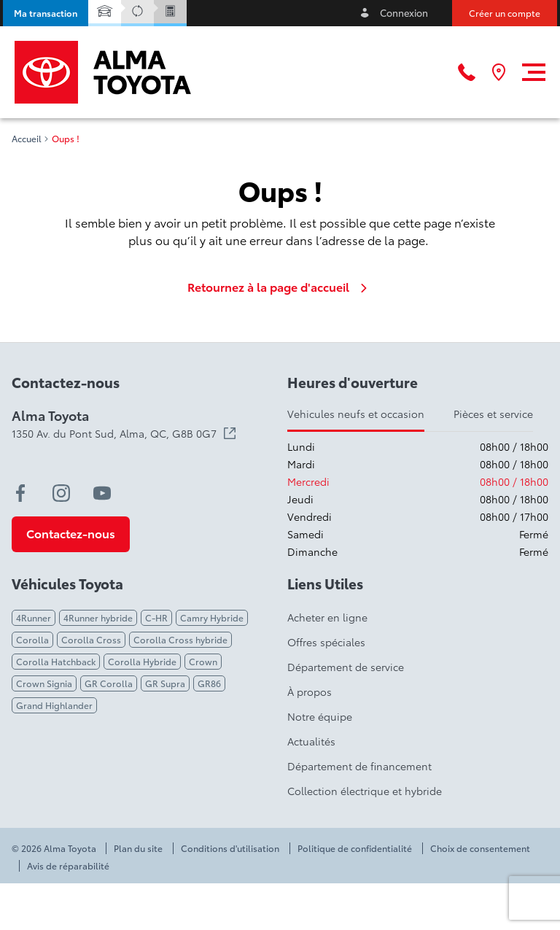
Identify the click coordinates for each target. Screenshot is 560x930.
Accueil (27, 139)
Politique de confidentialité (355, 848)
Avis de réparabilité (68, 866)
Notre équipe (320, 716)
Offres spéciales (326, 642)
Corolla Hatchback (56, 661)
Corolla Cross (91, 639)
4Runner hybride (98, 617)
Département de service (346, 667)
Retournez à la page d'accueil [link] (280, 287)
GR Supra (165, 683)
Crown (203, 661)
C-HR (156, 617)
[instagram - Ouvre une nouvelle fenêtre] (61, 493)
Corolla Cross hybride (180, 639)
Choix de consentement (480, 848)
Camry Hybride (212, 617)
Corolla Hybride (142, 661)
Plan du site (138, 848)
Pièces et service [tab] (493, 414)
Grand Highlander (54, 705)
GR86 (209, 683)
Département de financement (359, 766)
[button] (46, 13)
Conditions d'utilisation (230, 848)
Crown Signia (44, 683)
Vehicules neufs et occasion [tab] (356, 414)
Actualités (311, 741)
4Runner (34, 617)
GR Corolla (109, 683)
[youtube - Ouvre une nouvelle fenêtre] (102, 493)
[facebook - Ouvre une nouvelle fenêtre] (20, 493)
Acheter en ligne (327, 617)
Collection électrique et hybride (365, 791)
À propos (310, 691)
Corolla (32, 639)
